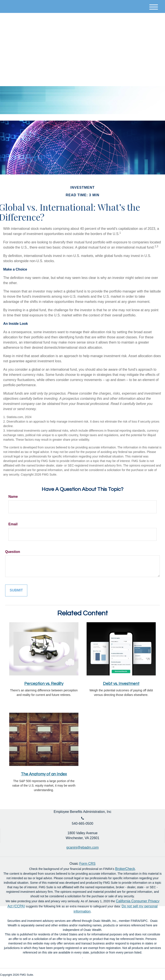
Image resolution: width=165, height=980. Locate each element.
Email (13, 524)
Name (13, 497)
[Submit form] (16, 590)
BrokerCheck (125, 869)
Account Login (133, 32)
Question (13, 552)
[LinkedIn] (155, 32)
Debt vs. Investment (121, 684)
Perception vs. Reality (44, 684)
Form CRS (87, 864)
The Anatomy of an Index (44, 774)
